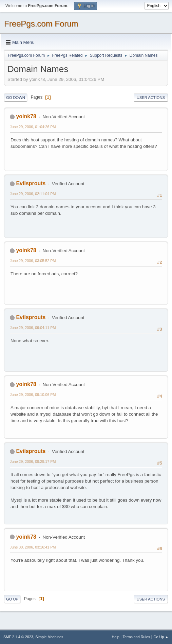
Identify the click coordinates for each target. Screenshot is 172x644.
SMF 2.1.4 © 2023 (18, 637)
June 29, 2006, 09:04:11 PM (33, 328)
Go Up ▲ (161, 637)
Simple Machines (49, 637)
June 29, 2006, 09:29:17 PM (33, 462)
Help (116, 637)
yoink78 (26, 116)
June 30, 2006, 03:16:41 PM (33, 547)
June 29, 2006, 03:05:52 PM (33, 261)
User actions (151, 98)
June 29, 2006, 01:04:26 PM (33, 127)
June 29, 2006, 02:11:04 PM (33, 194)
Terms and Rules (137, 637)
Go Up (12, 599)
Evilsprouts (31, 183)
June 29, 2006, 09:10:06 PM (33, 395)
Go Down (16, 98)
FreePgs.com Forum (41, 24)
